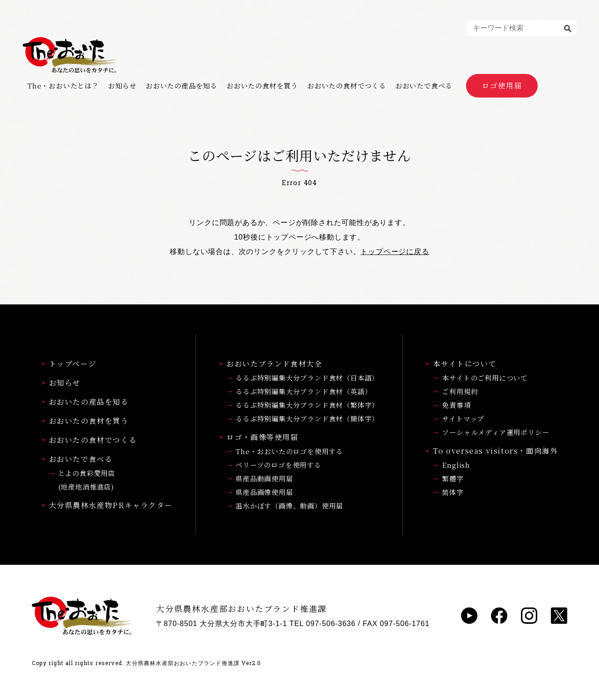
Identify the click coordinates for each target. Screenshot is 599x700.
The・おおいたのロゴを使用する (289, 451)
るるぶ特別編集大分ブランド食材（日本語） (307, 378)
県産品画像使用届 (264, 492)
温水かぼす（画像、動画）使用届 (289, 506)
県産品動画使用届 (264, 478)
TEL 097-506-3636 (323, 624)
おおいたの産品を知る (182, 86)
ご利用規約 (460, 391)
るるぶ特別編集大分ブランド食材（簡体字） (307, 419)
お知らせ (122, 86)
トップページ (69, 364)
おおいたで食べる (424, 86)
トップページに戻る (395, 252)
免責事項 (456, 405)
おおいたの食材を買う (262, 86)
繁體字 (453, 478)
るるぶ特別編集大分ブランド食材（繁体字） (307, 405)
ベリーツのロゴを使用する (278, 465)
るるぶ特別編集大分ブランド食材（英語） (304, 391)
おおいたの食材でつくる (347, 86)
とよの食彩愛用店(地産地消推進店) (87, 480)
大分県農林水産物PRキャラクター (107, 505)
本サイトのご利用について (485, 378)
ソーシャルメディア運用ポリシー (496, 432)
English (456, 465)
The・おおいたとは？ (63, 86)
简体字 (453, 492)
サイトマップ (463, 419)
